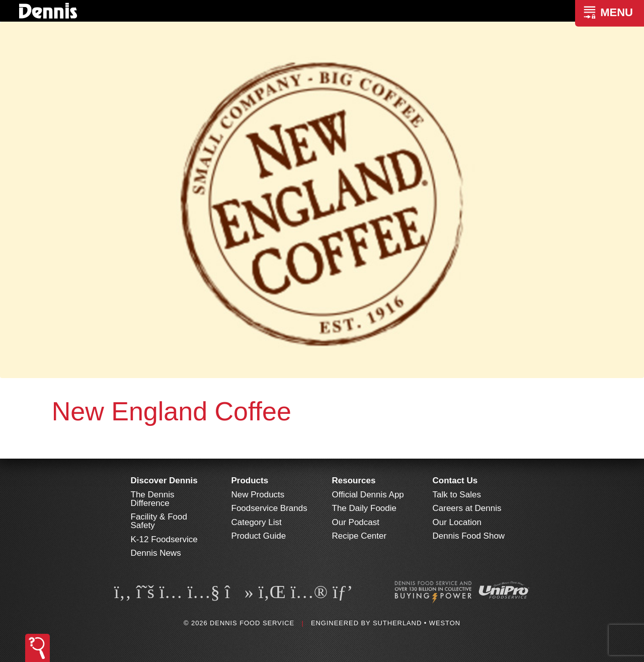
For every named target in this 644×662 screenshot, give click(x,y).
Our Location (457, 522)
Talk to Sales (457, 495)
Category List (257, 522)
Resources (354, 481)
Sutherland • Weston (417, 623)
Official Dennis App (368, 495)
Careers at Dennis (467, 508)
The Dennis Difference (153, 499)
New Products (258, 495)
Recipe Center (359, 536)
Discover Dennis (164, 481)
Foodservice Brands (269, 508)
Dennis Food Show (469, 536)
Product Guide (259, 536)
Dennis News (156, 553)
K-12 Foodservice (164, 539)
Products (250, 481)
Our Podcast (356, 522)
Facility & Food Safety (159, 521)
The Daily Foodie (365, 508)
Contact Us (455, 481)
